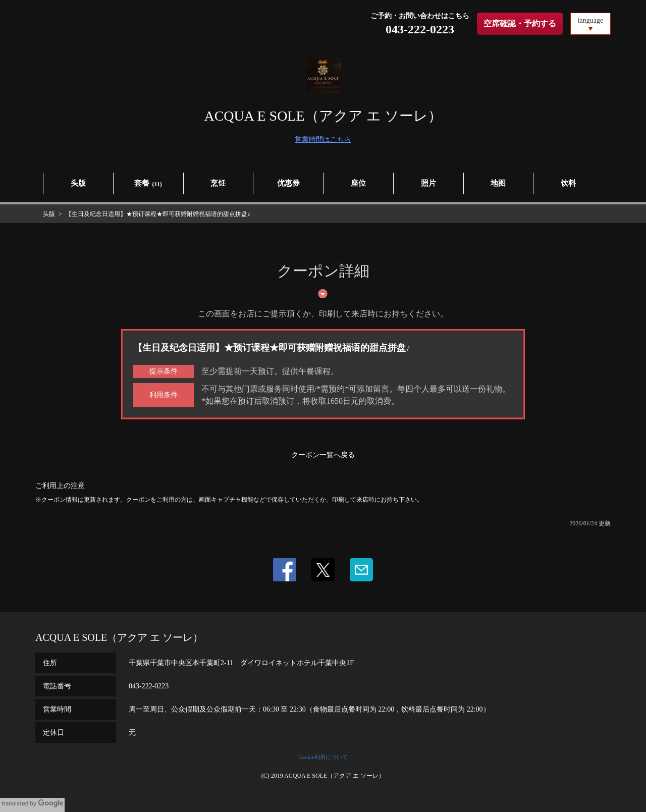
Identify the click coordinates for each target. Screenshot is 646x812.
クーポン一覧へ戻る (323, 455)
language (591, 20)
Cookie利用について (323, 757)
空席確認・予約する (520, 23)
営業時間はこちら (323, 140)
